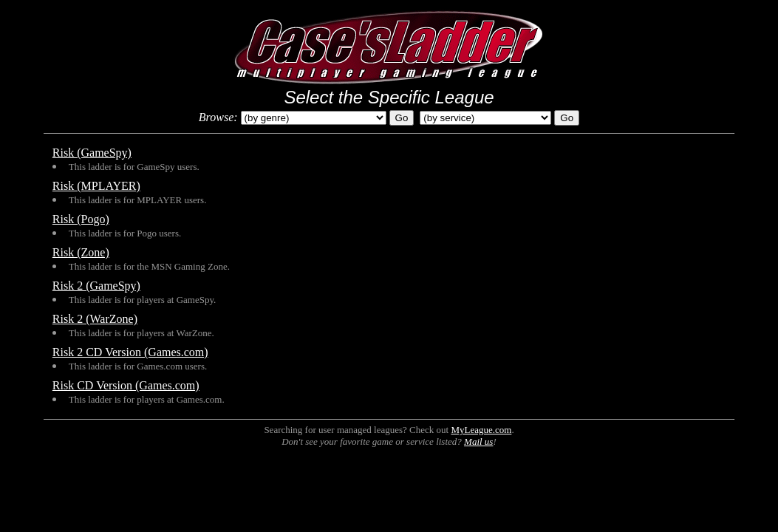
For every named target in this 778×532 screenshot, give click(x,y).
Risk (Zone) (81, 252)
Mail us (478, 441)
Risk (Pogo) (81, 219)
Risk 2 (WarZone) (95, 319)
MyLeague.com (481, 430)
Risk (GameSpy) (92, 153)
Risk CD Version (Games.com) (126, 385)
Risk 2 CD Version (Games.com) (130, 352)
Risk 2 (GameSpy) (96, 286)
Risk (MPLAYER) (96, 186)
